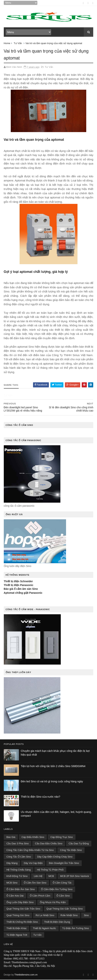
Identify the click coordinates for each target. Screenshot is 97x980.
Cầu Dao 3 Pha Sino (18, 844)
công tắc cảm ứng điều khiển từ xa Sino (30, 850)
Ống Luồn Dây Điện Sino (20, 903)
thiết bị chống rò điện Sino (22, 922)
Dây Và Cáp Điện (33, 863)
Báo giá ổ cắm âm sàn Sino (21, 589)
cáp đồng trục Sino (62, 837)
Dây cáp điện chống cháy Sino (55, 857)
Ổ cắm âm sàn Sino (35, 883)
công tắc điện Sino (71, 850)
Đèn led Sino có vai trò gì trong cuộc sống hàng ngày (52, 782)
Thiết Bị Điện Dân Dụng (57, 922)
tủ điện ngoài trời (17, 935)
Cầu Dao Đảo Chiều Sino (49, 844)
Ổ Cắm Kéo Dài (15, 896)
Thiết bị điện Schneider (18, 582)
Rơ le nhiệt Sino (45, 916)
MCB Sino (12, 883)
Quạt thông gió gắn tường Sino (65, 909)
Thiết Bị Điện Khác (17, 929)
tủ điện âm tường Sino (76, 929)
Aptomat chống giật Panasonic (23, 593)
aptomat (58, 140)
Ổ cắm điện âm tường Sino (57, 889)
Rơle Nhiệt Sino (69, 916)
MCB (51, 876)
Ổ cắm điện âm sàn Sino (21, 889)
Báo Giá (11, 837)
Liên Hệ (38, 876)
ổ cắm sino (63, 896)
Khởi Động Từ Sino (17, 876)
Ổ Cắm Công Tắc (62, 883)
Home (7, 44)
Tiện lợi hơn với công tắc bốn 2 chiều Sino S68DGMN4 (53, 767)
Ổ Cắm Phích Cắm (40, 896)
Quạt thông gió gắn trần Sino (23, 909)
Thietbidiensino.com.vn (26, 975)
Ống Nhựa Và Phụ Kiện (53, 903)
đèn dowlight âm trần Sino (64, 863)
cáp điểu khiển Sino (33, 837)
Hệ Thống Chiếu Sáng (19, 870)
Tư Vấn (18, 44)
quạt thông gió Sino (18, 916)
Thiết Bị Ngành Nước (44, 929)
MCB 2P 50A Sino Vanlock (75, 876)
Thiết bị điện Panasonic (19, 585)
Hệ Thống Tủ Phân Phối (50, 870)
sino (86, 916)
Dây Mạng (12, 863)
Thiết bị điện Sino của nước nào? (40, 797)
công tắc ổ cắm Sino (19, 857)
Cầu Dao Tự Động (79, 844)
